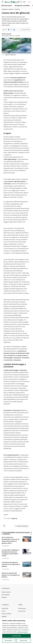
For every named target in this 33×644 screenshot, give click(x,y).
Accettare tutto (16, 636)
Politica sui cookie (22, 632)
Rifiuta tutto (24, 641)
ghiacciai (14, 518)
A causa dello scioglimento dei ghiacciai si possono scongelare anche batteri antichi (11, 553)
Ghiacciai (17, 9)
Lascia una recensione (22, 526)
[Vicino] (32, 619)
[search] (21, 2)
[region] (16, 631)
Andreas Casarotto (7, 34)
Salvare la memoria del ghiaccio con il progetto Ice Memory (11, 575)
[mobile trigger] (3, 2)
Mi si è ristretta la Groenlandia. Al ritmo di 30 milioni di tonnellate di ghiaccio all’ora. (11, 540)
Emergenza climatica (8, 9)
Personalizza (8, 641)
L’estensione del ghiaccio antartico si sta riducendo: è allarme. (11, 564)
